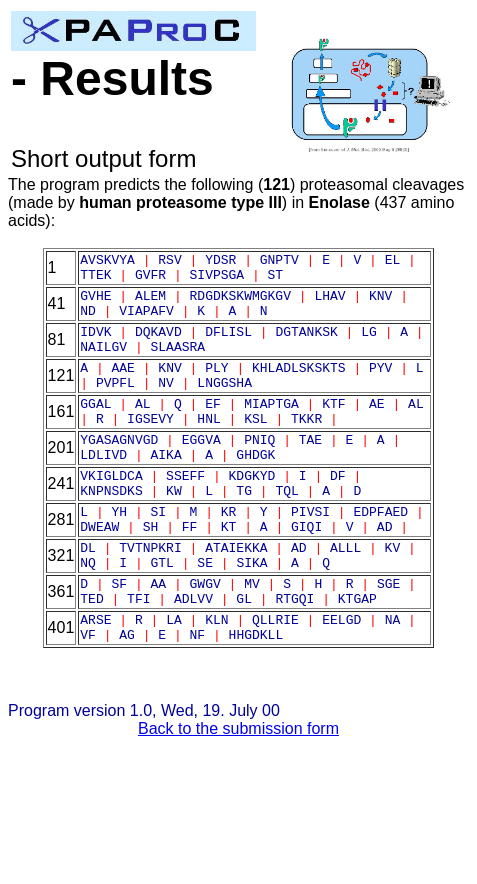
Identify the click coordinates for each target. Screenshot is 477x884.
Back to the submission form (238, 794)
